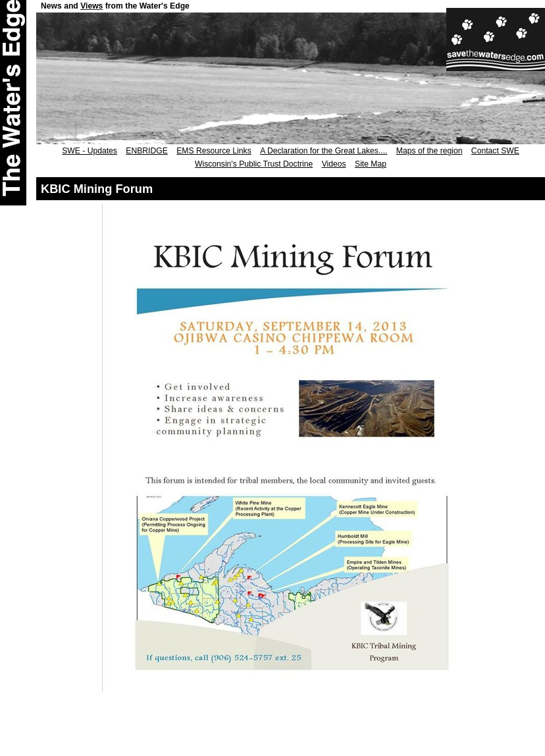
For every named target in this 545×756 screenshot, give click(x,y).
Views (91, 6)
